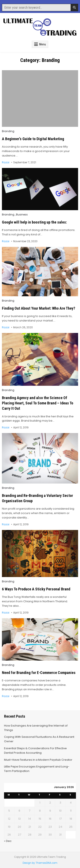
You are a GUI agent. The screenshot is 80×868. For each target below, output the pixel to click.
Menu (43, 44)
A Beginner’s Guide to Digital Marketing (33, 139)
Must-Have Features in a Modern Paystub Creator (38, 760)
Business (22, 215)
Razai (6, 162)
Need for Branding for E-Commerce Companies (39, 673)
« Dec (8, 841)
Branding (8, 131)
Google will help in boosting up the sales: (34, 222)
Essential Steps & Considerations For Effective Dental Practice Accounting (35, 751)
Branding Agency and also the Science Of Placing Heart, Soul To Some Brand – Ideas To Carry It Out (38, 403)
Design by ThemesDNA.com (40, 863)
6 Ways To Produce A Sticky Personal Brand (36, 589)
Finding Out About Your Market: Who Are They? (39, 308)
